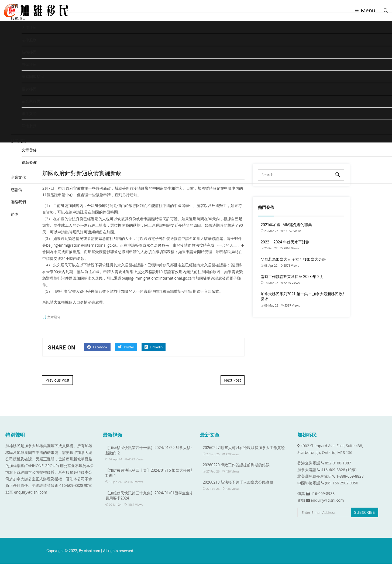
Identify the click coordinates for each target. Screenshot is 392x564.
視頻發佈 (29, 162)
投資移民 (29, 89)
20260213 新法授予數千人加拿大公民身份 (238, 483)
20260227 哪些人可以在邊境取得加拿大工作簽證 (244, 448)
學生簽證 (29, 113)
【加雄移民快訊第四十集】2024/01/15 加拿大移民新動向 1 (150, 473)
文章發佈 (29, 150)
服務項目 (18, 18)
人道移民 (29, 27)
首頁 (15, 6)
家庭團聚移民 (33, 77)
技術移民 (29, 52)
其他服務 (29, 126)
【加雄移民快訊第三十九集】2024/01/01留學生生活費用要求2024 (149, 496)
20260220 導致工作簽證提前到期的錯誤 (236, 466)
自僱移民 (29, 64)
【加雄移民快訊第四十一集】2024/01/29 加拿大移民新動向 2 (150, 451)
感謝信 (16, 190)
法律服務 (29, 40)
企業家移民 (31, 101)
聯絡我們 (18, 202)
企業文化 (18, 177)
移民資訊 (18, 141)
